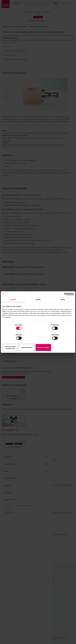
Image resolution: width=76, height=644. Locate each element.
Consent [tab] (13, 306)
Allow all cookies (62, 342)
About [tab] (63, 306)
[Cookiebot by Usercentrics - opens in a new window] (65, 300)
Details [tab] (38, 306)
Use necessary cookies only (14, 342)
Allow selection (38, 342)
